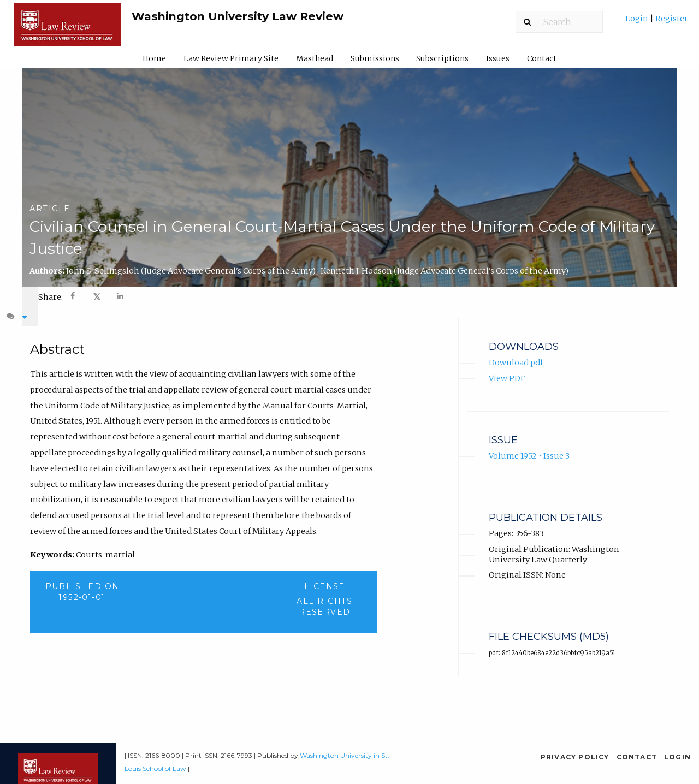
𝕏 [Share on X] (97, 297)
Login (638, 19)
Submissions (375, 58)
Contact (542, 58)
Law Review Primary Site (231, 58)
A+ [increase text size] (576, 296)
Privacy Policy (575, 746)
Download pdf (516, 352)
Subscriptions (442, 58)
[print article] (525, 296)
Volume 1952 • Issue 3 (529, 446)
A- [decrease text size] (550, 296)
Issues (498, 58)
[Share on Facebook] (74, 297)
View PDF (507, 367)
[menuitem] (657, 23)
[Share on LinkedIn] (121, 297)
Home (154, 58)
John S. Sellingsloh (192, 271)
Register (671, 19)
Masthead (315, 58)
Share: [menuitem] (51, 297)
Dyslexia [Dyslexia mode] (613, 296)
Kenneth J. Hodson (445, 271)
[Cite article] (653, 296)
